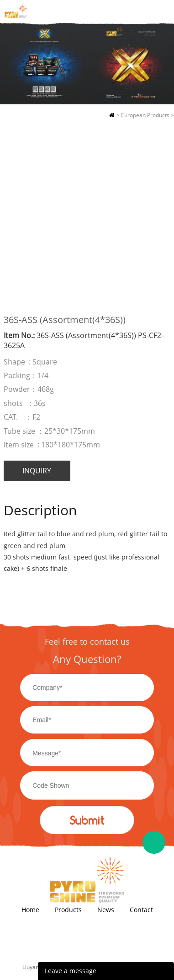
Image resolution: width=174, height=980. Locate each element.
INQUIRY (37, 471)
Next (158, 213)
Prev (16, 213)
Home (112, 115)
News (106, 910)
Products (68, 910)
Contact (141, 910)
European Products (145, 115)
